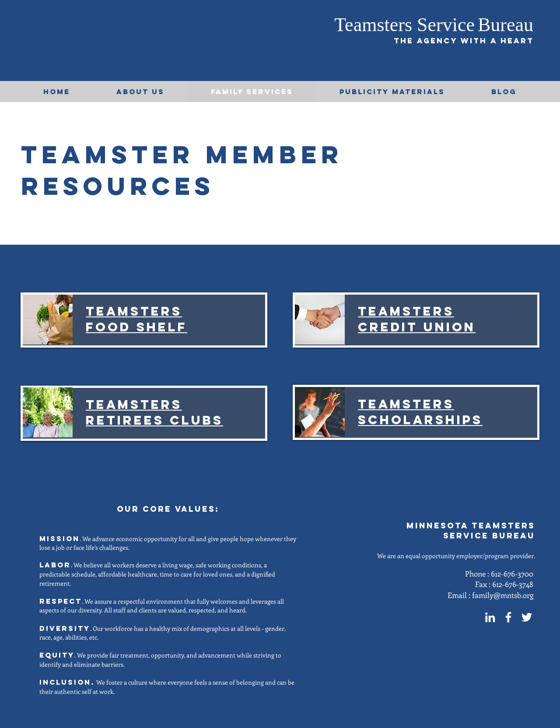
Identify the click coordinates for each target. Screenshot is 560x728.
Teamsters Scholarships (420, 412)
